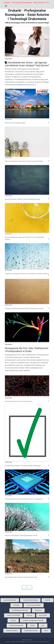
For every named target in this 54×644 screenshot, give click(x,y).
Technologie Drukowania (30, 600)
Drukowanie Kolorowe (31, 631)
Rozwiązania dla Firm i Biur (20, 610)
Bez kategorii (43, 615)
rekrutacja (38, 610)
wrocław (29, 615)
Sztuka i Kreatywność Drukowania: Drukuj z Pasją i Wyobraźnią (24, 161)
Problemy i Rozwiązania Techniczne (33, 621)
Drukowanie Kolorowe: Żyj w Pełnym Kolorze (19, 401)
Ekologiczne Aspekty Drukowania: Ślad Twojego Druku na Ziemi (24, 308)
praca (46, 631)
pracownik (16, 605)
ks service (47, 600)
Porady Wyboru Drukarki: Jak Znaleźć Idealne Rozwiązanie (23, 466)
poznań (32, 626)
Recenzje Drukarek (12, 631)
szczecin (13, 621)
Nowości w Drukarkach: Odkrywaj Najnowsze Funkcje (21, 535)
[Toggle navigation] (6, 6)
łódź (43, 626)
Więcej (27, 587)
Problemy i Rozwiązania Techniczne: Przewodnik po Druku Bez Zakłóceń (27, 274)
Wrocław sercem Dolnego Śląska (15, 123)
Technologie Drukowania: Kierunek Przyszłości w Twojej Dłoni (24, 499)
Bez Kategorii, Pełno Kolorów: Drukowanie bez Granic (21, 577)
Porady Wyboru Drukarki (34, 605)
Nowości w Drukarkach (16, 626)
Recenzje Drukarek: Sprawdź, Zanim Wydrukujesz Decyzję (22, 199)
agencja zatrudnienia (13, 615)
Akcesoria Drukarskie (10, 600)
